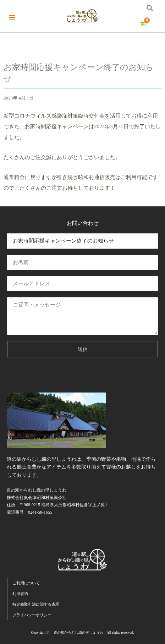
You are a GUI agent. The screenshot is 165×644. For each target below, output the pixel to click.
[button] (12, 17)
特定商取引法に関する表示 (36, 604)
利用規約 (20, 594)
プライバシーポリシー (32, 615)
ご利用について (26, 583)
